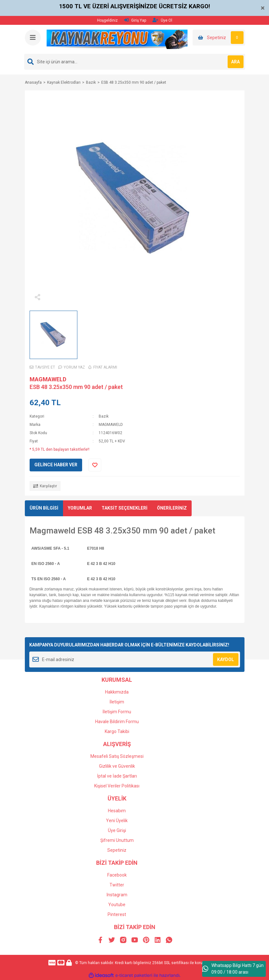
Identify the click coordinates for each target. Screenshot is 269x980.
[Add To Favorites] (95, 465)
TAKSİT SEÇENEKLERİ (124, 508)
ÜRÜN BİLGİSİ (44, 508)
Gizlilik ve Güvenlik (117, 766)
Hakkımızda (117, 692)
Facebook (117, 875)
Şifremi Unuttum (117, 840)
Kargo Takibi (117, 731)
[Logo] (117, 39)
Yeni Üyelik (117, 821)
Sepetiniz (117, 850)
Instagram (117, 895)
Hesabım (117, 811)
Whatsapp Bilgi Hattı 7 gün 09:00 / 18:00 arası (233, 969)
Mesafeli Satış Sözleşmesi (117, 756)
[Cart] (219, 38)
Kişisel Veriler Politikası (117, 786)
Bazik (104, 416)
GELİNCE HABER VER (56, 465)
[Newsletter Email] (135, 659)
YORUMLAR (80, 508)
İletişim (117, 702)
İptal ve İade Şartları (117, 776)
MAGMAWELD (48, 379)
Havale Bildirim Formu (117, 722)
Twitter (117, 885)
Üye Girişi (117, 830)
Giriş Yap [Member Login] (135, 20)
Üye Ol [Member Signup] (162, 20)
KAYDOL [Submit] (226, 659)
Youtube (117, 905)
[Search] (135, 62)
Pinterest (117, 914)
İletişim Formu (117, 712)
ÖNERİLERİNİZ (172, 508)
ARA (235, 62)
